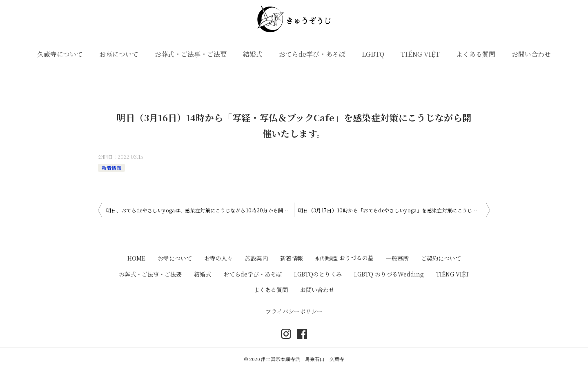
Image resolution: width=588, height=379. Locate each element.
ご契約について (441, 258)
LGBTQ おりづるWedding (389, 274)
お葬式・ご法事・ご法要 (191, 54)
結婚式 (253, 54)
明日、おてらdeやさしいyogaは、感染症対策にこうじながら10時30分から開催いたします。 (200, 210)
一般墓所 (397, 258)
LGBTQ (373, 54)
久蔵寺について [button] (60, 54)
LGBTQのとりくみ (318, 274)
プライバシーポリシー (294, 311)
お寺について (175, 258)
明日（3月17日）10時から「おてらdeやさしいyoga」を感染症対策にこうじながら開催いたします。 (394, 210)
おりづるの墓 (344, 258)
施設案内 (256, 258)
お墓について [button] (119, 54)
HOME (136, 258)
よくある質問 (476, 54)
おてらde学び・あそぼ (312, 54)
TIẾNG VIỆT (420, 54)
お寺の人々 (218, 258)
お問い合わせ (531, 54)
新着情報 (111, 168)
